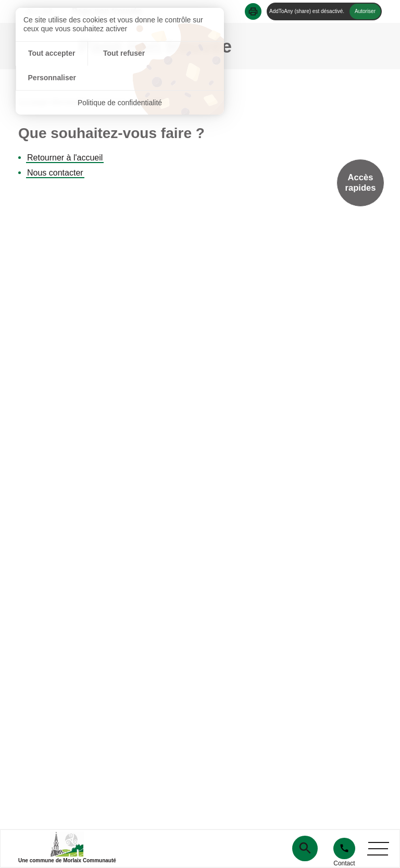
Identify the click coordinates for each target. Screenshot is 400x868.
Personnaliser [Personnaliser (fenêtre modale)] (189, 54)
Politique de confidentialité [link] (120, 78)
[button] (253, 11)
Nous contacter (55, 173)
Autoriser (365, 11)
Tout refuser (120, 54)
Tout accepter (50, 54)
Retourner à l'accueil (65, 158)
